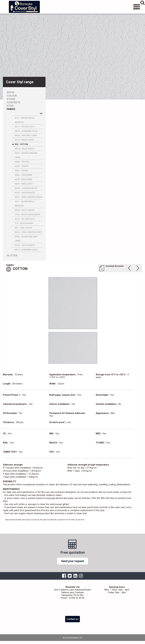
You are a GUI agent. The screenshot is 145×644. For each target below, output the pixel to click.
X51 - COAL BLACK (23, 228)
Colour (12, 96)
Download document (115, 266)
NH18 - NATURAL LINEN (26, 135)
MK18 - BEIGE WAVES (25, 149)
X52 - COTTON (21, 144)
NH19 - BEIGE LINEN (24, 140)
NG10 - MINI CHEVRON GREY (28, 232)
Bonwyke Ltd (24, 7)
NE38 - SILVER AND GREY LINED (26, 239)
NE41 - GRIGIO (21, 171)
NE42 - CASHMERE (23, 175)
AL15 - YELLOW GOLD (25, 127)
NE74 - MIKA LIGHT (24, 184)
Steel (11, 106)
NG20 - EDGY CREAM (24, 210)
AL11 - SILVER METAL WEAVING (25, 120)
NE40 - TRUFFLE (22, 162)
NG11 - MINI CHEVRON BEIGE (29, 197)
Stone (11, 99)
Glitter (12, 256)
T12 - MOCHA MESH (24, 223)
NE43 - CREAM (21, 166)
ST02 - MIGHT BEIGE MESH (27, 214)
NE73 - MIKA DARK (23, 179)
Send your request (73, 561)
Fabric (11, 109)
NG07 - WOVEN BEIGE (25, 193)
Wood (10, 92)
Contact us (72, 619)
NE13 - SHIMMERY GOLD (26, 131)
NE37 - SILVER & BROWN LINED (26, 155)
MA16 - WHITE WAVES (25, 245)
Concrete (14, 102)
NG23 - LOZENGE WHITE (26, 188)
